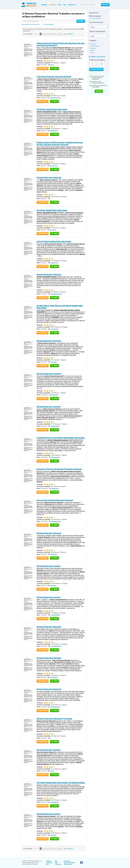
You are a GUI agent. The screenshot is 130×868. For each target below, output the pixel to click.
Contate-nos (72, 5)
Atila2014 (54, 554)
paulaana (53, 230)
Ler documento (43, 68)
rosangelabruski (56, 646)
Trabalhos (44, 5)
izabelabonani (55, 707)
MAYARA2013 (54, 131)
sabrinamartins (56, 521)
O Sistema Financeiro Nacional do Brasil (54, 76)
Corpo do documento (95, 18)
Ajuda (56, 863)
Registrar (99, 91)
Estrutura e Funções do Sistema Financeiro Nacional (59, 469)
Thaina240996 (56, 615)
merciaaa (54, 362)
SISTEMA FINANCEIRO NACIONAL (52, 109)
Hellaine (54, 835)
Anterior (36, 34)
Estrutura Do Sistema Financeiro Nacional (55, 500)
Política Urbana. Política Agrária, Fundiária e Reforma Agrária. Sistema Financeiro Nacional (60, 143)
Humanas (92, 44)
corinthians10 (54, 802)
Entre (60, 5)
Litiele (52, 771)
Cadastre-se (53, 5)
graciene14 (54, 263)
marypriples (55, 329)
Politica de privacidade (69, 863)
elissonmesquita (55, 98)
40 (65, 34)
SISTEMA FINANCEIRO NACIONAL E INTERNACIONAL (61, 783)
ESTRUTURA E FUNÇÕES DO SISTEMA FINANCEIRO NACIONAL (60, 307)
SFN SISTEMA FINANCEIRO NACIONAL (54, 241)
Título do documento (95, 16)
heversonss (54, 166)
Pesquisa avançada (96, 69)
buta (52, 65)
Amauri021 (55, 395)
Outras (92, 52)
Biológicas (92, 48)
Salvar (54, 68)
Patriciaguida (56, 457)
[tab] (99, 57)
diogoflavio (55, 488)
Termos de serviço (68, 864)
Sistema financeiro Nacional (49, 341)
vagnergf (53, 585)
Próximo (70, 34)
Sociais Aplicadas (94, 46)
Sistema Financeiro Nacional (49, 177)
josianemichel (55, 426)
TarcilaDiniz (54, 677)
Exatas (92, 50)
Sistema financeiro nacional (48, 407)
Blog (65, 5)
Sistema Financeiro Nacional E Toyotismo (54, 718)
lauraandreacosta (56, 294)
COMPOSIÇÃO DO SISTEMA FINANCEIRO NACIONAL (61, 438)
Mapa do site (67, 861)
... (63, 34)
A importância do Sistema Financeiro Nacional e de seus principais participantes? (61, 44)
